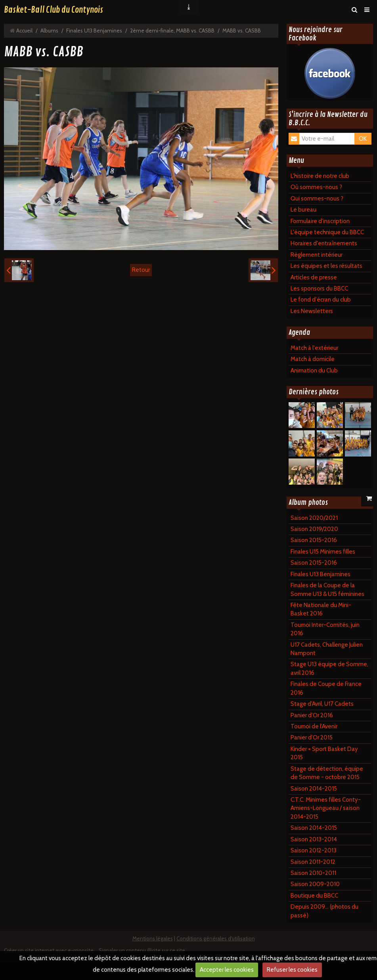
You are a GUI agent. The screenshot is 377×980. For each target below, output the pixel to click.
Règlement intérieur (317, 255)
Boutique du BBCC (314, 896)
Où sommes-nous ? (316, 187)
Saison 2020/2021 (314, 518)
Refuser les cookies (292, 970)
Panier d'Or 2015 (312, 737)
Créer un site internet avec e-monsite (49, 950)
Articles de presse (314, 277)
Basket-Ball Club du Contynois (54, 10)
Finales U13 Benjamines (94, 31)
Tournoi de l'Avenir (314, 726)
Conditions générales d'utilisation (216, 938)
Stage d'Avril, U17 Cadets (322, 704)
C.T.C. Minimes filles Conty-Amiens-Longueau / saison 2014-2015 (326, 808)
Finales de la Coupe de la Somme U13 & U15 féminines (327, 589)
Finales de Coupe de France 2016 (326, 688)
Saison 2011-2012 (313, 862)
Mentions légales (153, 938)
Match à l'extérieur (314, 348)
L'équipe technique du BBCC (327, 232)
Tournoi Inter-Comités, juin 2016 (325, 629)
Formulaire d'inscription (320, 221)
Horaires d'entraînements (324, 243)
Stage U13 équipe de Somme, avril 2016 (329, 668)
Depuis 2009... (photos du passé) (324, 911)
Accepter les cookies (227, 970)
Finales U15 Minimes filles (323, 552)
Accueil (24, 31)
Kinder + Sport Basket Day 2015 (324, 753)
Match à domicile (313, 359)
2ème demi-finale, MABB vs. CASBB (172, 31)
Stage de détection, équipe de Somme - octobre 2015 (327, 773)
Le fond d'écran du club (321, 300)
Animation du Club (314, 371)
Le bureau (303, 210)
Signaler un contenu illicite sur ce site (142, 950)
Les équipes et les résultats (326, 266)
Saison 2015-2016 (314, 540)
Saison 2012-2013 (314, 850)
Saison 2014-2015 (314, 789)
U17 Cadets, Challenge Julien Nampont (327, 649)
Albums (49, 31)
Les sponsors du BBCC (319, 288)
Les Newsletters (312, 311)
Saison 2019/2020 (314, 529)
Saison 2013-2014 (314, 839)
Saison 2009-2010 (315, 884)
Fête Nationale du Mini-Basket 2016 (321, 609)
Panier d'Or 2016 (312, 715)
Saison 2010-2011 (313, 873)
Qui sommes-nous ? (317, 199)
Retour (141, 270)
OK (363, 139)
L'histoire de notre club (320, 176)
